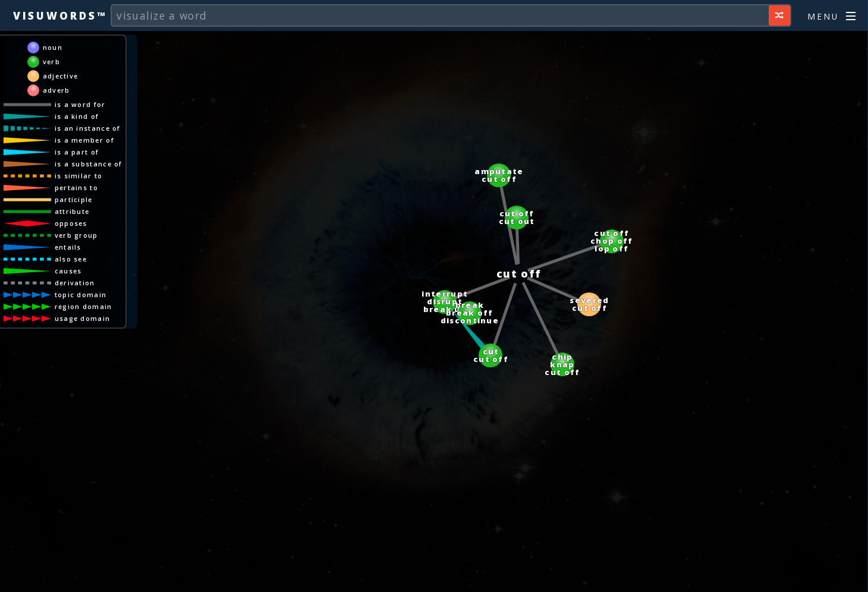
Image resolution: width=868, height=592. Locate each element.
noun (53, 47)
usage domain (83, 318)
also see (71, 259)
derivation (75, 283)
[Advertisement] (434, 577)
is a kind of (77, 116)
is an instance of (88, 128)
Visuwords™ (60, 15)
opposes (71, 223)
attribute (72, 211)
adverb (56, 90)
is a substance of (89, 164)
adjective (61, 76)
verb (51, 62)
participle (74, 199)
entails (68, 247)
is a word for (80, 104)
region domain (84, 306)
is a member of (84, 140)
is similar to (79, 176)
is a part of (77, 152)
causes (68, 271)
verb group (76, 235)
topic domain (81, 295)
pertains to (76, 188)
